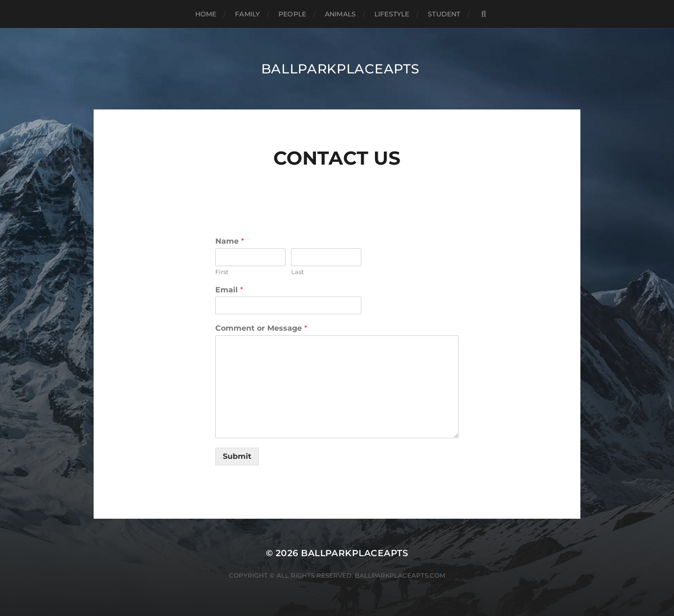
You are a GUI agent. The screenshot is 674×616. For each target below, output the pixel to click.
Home (206, 14)
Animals (340, 14)
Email (229, 290)
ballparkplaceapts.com (400, 575)
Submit (237, 456)
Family (247, 14)
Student (444, 14)
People (292, 14)
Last (297, 272)
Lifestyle (392, 14)
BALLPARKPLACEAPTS (340, 69)
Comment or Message (261, 328)
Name (230, 241)
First (222, 272)
